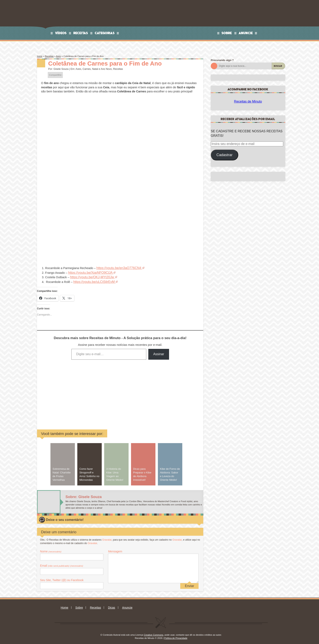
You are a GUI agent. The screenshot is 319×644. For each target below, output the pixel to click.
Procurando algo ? (222, 60)
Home (64, 606)
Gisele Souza (61, 69)
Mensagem (115, 550)
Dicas (112, 606)
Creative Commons (154, 633)
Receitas (81, 33)
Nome (51, 550)
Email (62, 564)
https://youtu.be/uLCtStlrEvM (92, 280)
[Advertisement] (89, 390)
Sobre (227, 33)
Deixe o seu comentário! (65, 518)
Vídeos (61, 33)
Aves (58, 56)
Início (40, 56)
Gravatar (107, 538)
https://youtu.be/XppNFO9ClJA (88, 272)
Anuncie (246, 33)
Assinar (159, 352)
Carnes (87, 69)
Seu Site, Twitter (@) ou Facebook (62, 578)
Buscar (278, 66)
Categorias (105, 33)
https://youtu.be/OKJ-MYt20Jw (90, 276)
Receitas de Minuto (248, 101)
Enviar (190, 584)
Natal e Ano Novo (102, 69)
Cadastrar (225, 155)
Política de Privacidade (176, 636)
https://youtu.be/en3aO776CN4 (117, 268)
